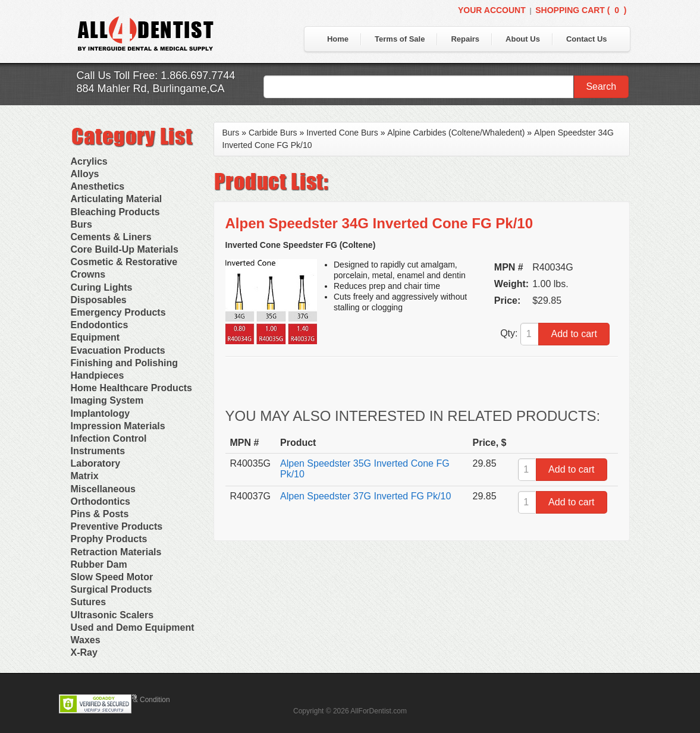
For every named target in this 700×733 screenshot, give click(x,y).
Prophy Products (109, 539)
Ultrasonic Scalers (112, 615)
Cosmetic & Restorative (124, 262)
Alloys (85, 174)
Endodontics (100, 325)
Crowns (88, 274)
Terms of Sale (400, 39)
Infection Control (109, 438)
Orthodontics (101, 501)
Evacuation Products (118, 350)
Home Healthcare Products (132, 388)
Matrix (85, 476)
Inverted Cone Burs (342, 133)
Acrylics (89, 161)
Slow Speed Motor (112, 577)
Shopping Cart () (581, 10)
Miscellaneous (103, 489)
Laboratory (96, 463)
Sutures (89, 602)
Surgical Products (112, 589)
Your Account (492, 10)
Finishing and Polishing (124, 363)
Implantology (101, 413)
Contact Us (587, 39)
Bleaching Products (115, 212)
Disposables (99, 300)
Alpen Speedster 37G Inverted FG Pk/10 (365, 496)
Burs (81, 224)
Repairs (465, 39)
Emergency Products (118, 312)
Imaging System (107, 400)
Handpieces (98, 375)
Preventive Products (117, 526)
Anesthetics (98, 186)
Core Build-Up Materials (125, 249)
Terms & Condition (141, 700)
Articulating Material (117, 199)
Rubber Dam (99, 564)
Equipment (95, 337)
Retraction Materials (116, 552)
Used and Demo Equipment (133, 627)
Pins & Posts (100, 514)
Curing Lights (102, 287)
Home (338, 39)
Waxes (86, 640)
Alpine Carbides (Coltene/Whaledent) (456, 133)
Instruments (98, 451)
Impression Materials (118, 426)
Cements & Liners (111, 237)
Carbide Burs (273, 133)
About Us (523, 39)
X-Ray (84, 652)
